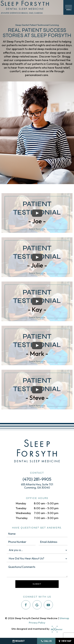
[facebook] (26, 605)
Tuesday (21, 508)
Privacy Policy (37, 623)
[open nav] (69, 7)
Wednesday (23, 513)
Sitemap (64, 618)
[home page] (31, 7)
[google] (37, 605)
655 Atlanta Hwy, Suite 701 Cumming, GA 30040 (37, 486)
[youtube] (48, 605)
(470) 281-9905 (37, 479)
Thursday (22, 518)
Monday (21, 503)
